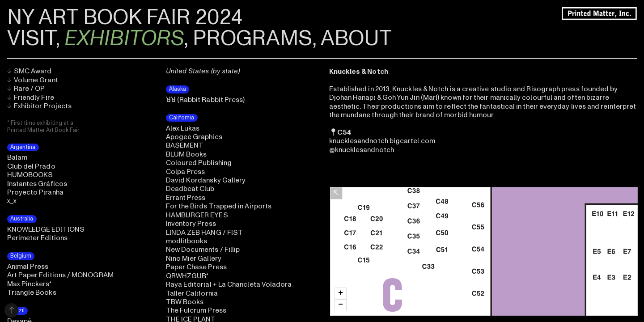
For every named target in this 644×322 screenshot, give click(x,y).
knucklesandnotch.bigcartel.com (382, 141)
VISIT (31, 38)
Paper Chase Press (196, 267)
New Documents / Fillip (203, 250)
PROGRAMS (252, 38)
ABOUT (356, 38)
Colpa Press (186, 172)
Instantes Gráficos (37, 184)
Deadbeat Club (190, 189)
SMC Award (30, 71)
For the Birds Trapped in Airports (219, 206)
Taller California (192, 293)
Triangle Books (32, 292)
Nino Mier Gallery (194, 258)
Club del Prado (31, 166)
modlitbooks (187, 241)
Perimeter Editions (37, 238)
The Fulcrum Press (196, 310)
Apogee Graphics (194, 137)
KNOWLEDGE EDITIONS (46, 229)
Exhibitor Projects (40, 106)
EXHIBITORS (124, 38)
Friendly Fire (31, 97)
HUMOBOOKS (30, 175)
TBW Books (185, 302)
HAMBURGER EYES (197, 215)
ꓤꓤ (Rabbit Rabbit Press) (205, 100)
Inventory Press (191, 224)
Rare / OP (26, 89)
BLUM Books (186, 154)
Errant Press (186, 198)
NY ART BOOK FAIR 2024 (125, 17)
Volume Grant (33, 80)
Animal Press (28, 267)
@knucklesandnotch (362, 150)
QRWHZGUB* (187, 276)
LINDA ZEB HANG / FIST (205, 233)
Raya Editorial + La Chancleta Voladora (229, 284)
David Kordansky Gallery (206, 180)
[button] (341, 294)
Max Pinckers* (30, 284)
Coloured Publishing (199, 163)
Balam (17, 157)
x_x (12, 201)
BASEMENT (185, 145)
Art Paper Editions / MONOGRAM (60, 275)
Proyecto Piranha (35, 192)
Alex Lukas (183, 128)
